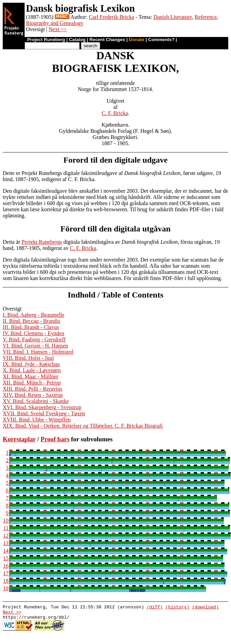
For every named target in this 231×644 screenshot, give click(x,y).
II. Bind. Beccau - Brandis (31, 321)
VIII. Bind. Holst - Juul (28, 358)
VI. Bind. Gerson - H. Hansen (35, 346)
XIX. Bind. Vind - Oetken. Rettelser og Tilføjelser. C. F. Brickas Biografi (83, 426)
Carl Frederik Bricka (111, 17)
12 (6, 536)
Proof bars (55, 439)
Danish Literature (173, 17)
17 (6, 573)
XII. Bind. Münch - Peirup (32, 383)
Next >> (58, 29)
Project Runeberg (46, 40)
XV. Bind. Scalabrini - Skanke (36, 401)
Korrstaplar (19, 439)
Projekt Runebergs (42, 242)
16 (6, 566)
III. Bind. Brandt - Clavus (31, 327)
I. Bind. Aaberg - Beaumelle (33, 315)
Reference (206, 17)
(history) (177, 608)
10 (6, 521)
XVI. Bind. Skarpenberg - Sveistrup (42, 407)
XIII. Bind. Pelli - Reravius (32, 389)
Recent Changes (107, 40)
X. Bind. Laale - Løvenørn (32, 370)
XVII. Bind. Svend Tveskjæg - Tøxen (44, 413)
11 (6, 528)
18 (6, 581)
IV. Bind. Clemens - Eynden (33, 333)
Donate (137, 40)
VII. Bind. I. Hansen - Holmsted (38, 352)
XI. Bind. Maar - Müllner (31, 376)
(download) (205, 608)
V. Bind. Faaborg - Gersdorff (34, 339)
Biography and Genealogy (55, 23)
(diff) (155, 608)
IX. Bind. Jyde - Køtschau (31, 364)
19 (6, 588)
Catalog (77, 40)
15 (6, 558)
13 (6, 543)
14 (6, 551)
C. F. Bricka (115, 113)
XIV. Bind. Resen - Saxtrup (33, 395)
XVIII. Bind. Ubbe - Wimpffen (37, 420)
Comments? (161, 40)
